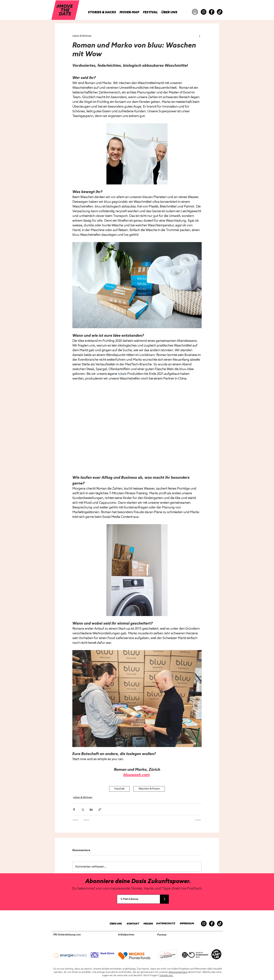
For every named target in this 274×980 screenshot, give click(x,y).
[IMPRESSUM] (186, 924)
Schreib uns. (166, 976)
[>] (164, 899)
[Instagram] (204, 12)
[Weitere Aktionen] (200, 36)
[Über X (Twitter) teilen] (83, 809)
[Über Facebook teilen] (74, 809)
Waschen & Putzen (149, 789)
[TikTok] (220, 12)
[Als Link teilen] (100, 809)
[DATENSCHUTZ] (164, 924)
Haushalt (119, 789)
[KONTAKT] (131, 924)
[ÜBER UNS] (114, 924)
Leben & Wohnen (83, 798)
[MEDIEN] (146, 924)
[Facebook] (212, 12)
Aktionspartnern (178, 972)
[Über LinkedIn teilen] (91, 809)
